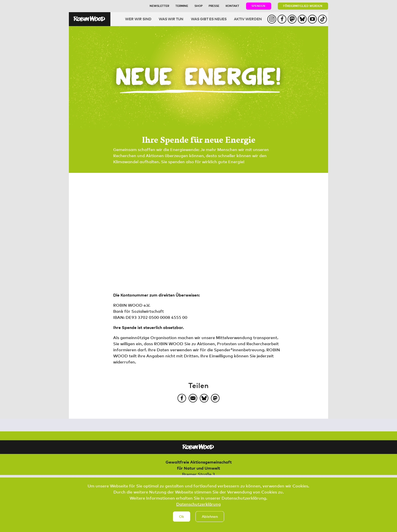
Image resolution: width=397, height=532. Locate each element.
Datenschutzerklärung (198, 510)
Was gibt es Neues (209, 19)
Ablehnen (210, 522)
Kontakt (232, 6)
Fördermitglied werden (303, 6)
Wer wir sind (138, 19)
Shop (198, 6)
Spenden (258, 6)
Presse (214, 6)
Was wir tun (171, 19)
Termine (182, 6)
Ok (182, 522)
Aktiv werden (248, 19)
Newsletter (159, 6)
